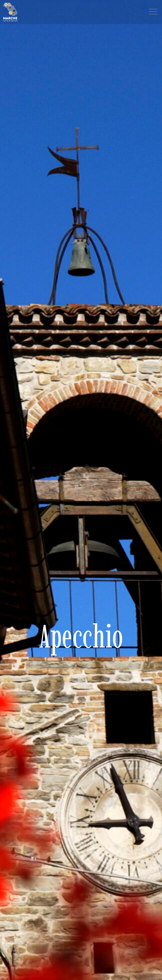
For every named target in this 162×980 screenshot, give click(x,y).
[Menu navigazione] (153, 12)
